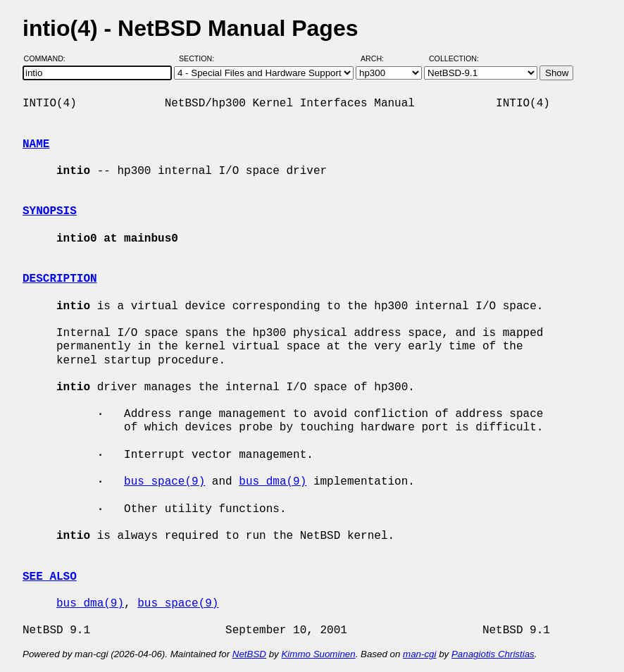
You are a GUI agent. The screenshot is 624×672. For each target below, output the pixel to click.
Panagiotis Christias (493, 654)
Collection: (454, 58)
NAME (36, 144)
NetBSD (249, 654)
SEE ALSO (50, 577)
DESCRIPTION (60, 279)
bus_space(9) (164, 482)
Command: (49, 58)
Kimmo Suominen (318, 654)
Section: (200, 58)
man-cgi (419, 654)
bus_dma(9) (273, 482)
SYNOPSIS (50, 211)
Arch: (379, 58)
